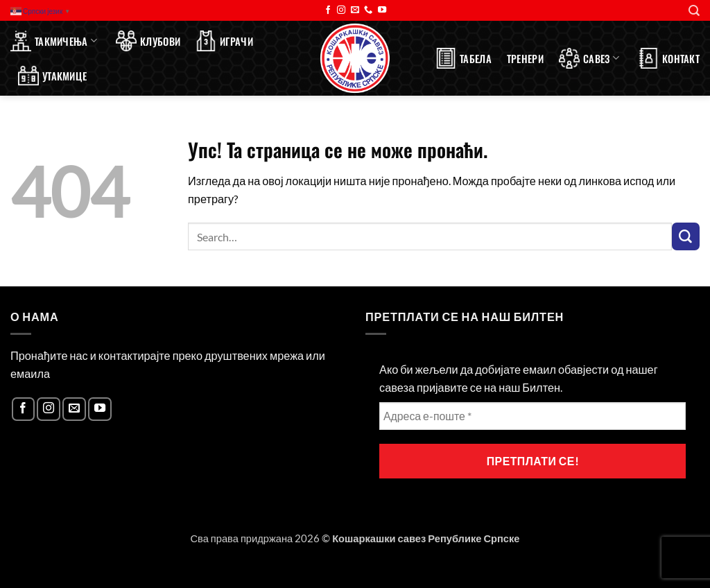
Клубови (148, 41)
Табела (464, 58)
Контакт (669, 58)
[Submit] (686, 236)
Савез (589, 58)
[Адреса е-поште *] (532, 416)
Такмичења (54, 41)
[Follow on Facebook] (328, 10)
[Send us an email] (355, 10)
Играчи (224, 41)
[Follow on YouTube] (382, 10)
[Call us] (368, 10)
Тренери (525, 58)
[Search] (694, 11)
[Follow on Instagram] (341, 10)
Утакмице (52, 76)
